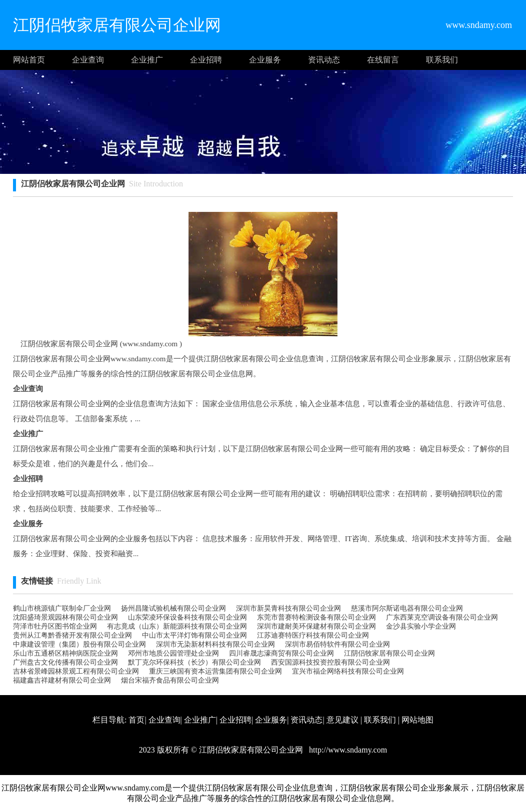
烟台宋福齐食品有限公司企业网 (170, 680)
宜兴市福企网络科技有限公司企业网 (348, 671)
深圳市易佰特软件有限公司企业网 (337, 644)
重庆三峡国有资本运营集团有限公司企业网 (215, 671)
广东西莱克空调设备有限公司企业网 (442, 617)
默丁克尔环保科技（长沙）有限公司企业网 (194, 662)
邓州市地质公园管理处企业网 (173, 653)
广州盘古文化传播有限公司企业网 (65, 662)
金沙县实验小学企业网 (421, 626)
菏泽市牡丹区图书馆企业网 (55, 626)
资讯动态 (324, 60)
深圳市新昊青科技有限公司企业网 (288, 608)
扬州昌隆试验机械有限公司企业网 (173, 608)
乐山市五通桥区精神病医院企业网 (65, 653)
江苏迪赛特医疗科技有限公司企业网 (313, 635)
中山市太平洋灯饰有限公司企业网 (194, 635)
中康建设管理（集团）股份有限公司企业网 (79, 644)
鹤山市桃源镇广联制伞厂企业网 (62, 608)
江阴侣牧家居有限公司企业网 (389, 653)
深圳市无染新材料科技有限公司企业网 (215, 644)
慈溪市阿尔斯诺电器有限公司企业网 (407, 608)
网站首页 (29, 60)
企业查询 (88, 60)
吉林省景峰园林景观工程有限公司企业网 (76, 671)
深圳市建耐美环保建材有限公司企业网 (316, 626)
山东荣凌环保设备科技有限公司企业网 (187, 617)
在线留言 (383, 60)
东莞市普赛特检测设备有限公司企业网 (316, 617)
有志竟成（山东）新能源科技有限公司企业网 (177, 626)
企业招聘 (206, 60)
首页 (136, 720)
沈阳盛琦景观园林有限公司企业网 (65, 617)
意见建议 (342, 720)
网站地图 (417, 720)
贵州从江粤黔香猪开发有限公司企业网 (72, 635)
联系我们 (442, 60)
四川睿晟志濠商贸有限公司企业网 (281, 653)
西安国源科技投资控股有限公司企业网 (330, 662)
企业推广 (147, 60)
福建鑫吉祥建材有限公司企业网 (62, 680)
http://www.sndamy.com (347, 750)
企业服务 (265, 60)
